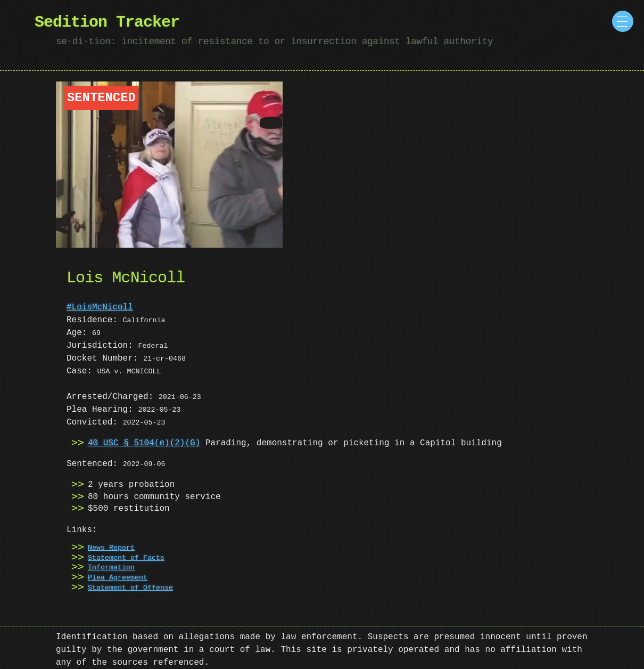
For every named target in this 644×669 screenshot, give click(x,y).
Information (111, 568)
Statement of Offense (130, 588)
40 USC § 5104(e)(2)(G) (144, 443)
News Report (111, 548)
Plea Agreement (118, 578)
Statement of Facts (126, 558)
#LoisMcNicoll (100, 307)
